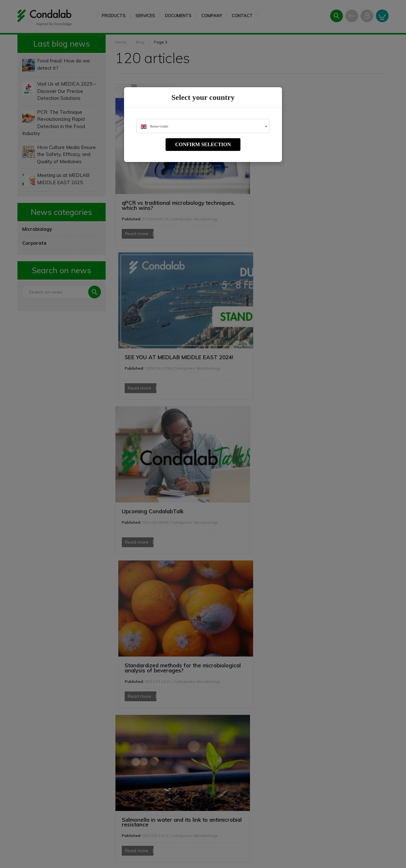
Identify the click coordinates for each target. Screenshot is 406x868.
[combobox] (203, 126)
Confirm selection (203, 144)
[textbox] (203, 126)
